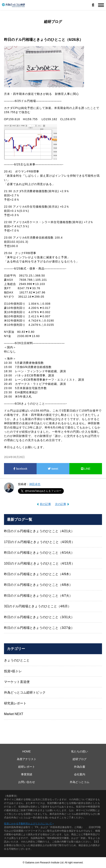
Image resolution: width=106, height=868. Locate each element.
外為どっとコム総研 (13, 5)
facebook (20, 469)
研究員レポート (15, 703)
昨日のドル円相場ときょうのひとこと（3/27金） (39, 628)
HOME (27, 751)
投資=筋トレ (13, 671)
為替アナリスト (27, 759)
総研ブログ (80, 759)
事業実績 (27, 774)
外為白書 (80, 767)
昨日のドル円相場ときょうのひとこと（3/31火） (39, 617)
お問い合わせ (27, 782)
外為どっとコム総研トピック (25, 692)
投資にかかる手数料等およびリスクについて (28, 824)
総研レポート (27, 767)
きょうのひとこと (17, 660)
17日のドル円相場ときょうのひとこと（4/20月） (39, 542)
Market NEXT (14, 714)
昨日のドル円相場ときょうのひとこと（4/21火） (39, 531)
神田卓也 (35, 484)
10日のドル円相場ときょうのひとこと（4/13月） (39, 563)
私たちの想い (80, 751)
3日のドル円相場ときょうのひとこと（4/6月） (37, 606)
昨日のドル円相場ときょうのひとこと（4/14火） (39, 553)
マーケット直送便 (17, 682)
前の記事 (45, 504)
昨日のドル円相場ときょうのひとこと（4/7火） (38, 596)
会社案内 (80, 774)
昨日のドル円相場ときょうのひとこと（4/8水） (38, 585)
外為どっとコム (80, 782)
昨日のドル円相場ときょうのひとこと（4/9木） (38, 574)
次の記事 (61, 504)
